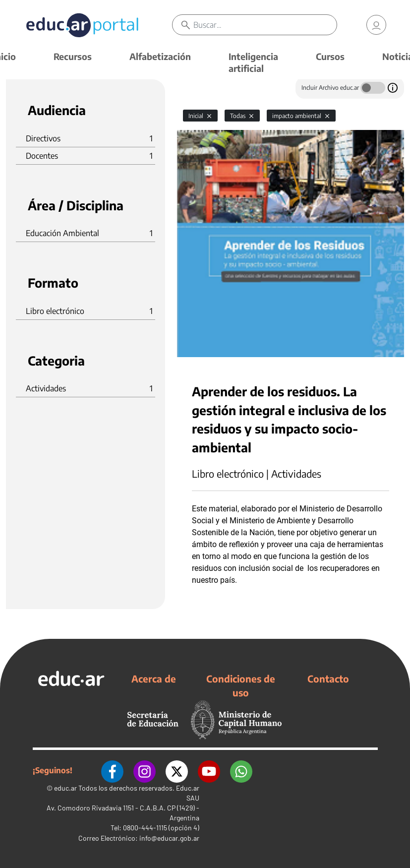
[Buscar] (265, 25)
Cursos (330, 56)
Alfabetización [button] (160, 56)
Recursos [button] (73, 56)
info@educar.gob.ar (169, 838)
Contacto (328, 679)
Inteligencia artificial (253, 62)
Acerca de (154, 679)
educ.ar (65, 788)
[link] (376, 25)
